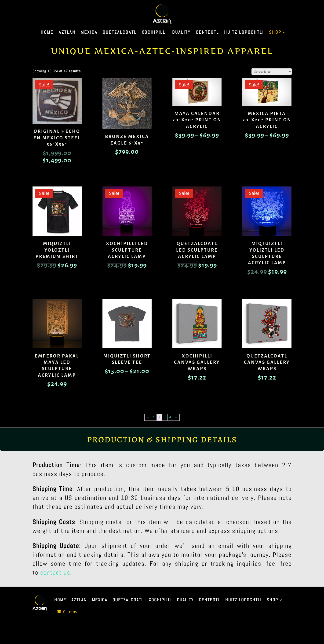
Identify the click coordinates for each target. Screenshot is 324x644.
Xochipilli (154, 33)
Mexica (89, 33)
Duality (181, 33)
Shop (275, 33)
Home (47, 33)
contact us (55, 573)
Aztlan (67, 33)
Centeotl (207, 33)
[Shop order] (272, 72)
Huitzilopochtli (244, 33)
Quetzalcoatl (120, 33)
